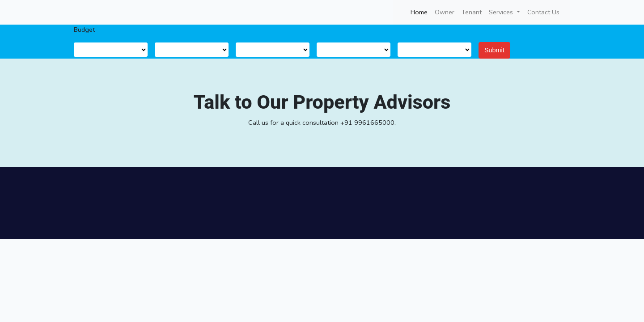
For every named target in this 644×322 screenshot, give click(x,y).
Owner (445, 12)
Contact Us (543, 12)
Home (421, 12)
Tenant (472, 12)
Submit (494, 50)
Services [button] (502, 12)
